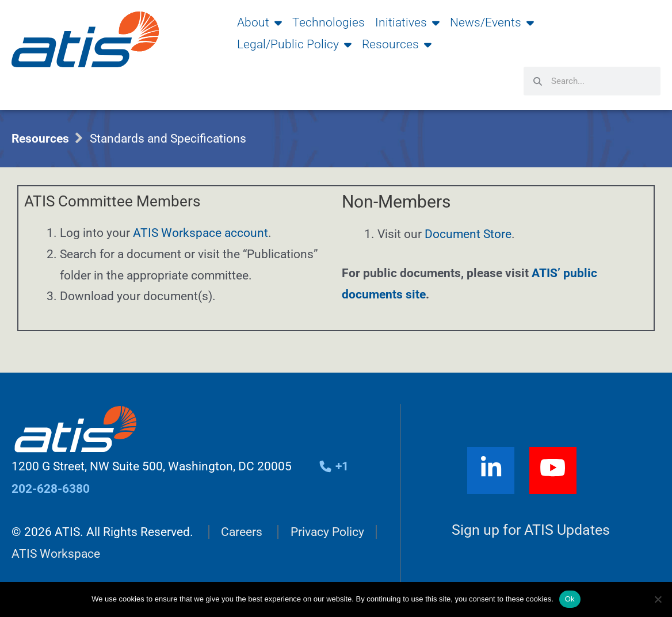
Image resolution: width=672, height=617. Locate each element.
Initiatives (407, 22)
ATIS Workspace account (201, 233)
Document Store (468, 234)
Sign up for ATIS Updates (531, 530)
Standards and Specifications (168, 139)
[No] (658, 599)
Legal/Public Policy (294, 44)
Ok (570, 599)
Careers (242, 531)
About (259, 22)
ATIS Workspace (56, 553)
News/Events (492, 22)
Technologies (329, 22)
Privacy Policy (327, 531)
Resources (397, 44)
